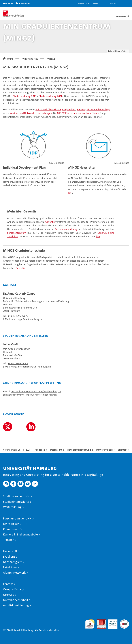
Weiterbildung (12, 507)
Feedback (40, 450)
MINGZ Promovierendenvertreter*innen (78, 113)
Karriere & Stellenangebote (20, 534)
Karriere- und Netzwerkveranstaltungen (31, 113)
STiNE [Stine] (96, 3)
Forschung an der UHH (17, 518)
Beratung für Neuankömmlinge (93, 110)
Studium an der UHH (16, 496)
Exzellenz (9, 557)
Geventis (50, 222)
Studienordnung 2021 (50, 96)
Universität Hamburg (17, 3)
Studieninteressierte (16, 502)
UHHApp (9, 595)
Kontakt (8, 584)
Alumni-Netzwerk (14, 573)
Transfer (8, 540)
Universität (10, 551)
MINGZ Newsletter (82, 167)
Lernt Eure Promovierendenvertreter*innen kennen (30, 395)
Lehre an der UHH (14, 524)
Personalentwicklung (66, 229)
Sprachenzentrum (17, 233)
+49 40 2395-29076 (18, 316)
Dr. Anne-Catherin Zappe (19, 294)
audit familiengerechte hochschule (90, 624)
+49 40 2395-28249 (18, 363)
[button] (112, 3)
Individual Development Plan (24, 167)
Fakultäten (10, 567)
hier (70, 193)
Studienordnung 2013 (25, 96)
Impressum (56, 450)
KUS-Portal (84, 3)
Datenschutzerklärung (79, 450)
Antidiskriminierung (16, 605)
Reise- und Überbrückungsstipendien (55, 110)
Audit (100, 621)
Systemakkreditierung (124, 621)
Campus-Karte (12, 589)
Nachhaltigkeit (12, 562)
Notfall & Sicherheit (16, 600)
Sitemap (122, 450)
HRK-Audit (111, 623)
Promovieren (11, 529)
